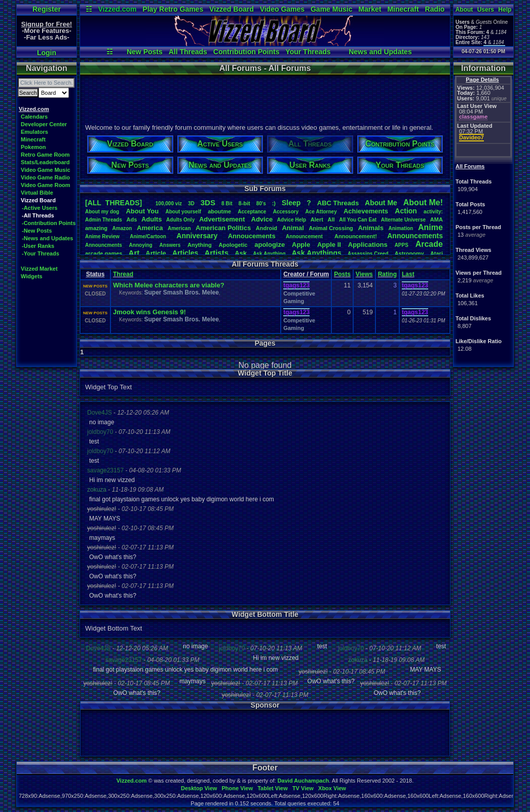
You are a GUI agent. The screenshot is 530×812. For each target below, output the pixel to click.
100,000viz (169, 204)
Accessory (286, 212)
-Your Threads (41, 253)
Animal (293, 228)
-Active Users (40, 208)
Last (408, 274)
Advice (262, 219)
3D (191, 204)
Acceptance (252, 212)
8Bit (227, 204)
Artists (216, 253)
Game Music (331, 9)
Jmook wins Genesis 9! (149, 312)
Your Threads (308, 52)
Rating (387, 274)
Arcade (429, 244)
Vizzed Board (232, 9)
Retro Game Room (45, 155)
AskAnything (269, 254)
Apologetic (233, 245)
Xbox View (332, 788)
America (150, 228)
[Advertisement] (264, 98)
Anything (200, 245)
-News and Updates (47, 238)
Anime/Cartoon (148, 236)
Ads (131, 219)
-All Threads (38, 215)
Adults (152, 219)
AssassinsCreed (368, 254)
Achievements (366, 211)
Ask (241, 253)
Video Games (282, 9)
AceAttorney (321, 212)
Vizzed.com (117, 9)
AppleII (329, 245)
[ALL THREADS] (113, 203)
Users (486, 10)
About (464, 10)
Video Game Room (46, 185)
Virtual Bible (37, 193)
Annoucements (252, 236)
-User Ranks (38, 246)
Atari (437, 253)
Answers (170, 245)
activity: (433, 212)
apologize (270, 245)
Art (134, 253)
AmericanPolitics (223, 228)
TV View (303, 788)
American (179, 228)
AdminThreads (104, 220)
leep (291, 203)
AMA (437, 219)
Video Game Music (46, 170)
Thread (123, 274)
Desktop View (199, 788)
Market (370, 9)
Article (156, 253)
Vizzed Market (39, 269)
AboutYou (142, 211)
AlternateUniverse (403, 220)
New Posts (145, 52)
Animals (371, 228)
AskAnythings (317, 253)
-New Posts (37, 231)
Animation (401, 228)
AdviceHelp (292, 220)
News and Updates (380, 52)
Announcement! (356, 236)
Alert (317, 219)
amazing (96, 228)
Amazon (122, 228)
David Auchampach (304, 781)
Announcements (415, 236)
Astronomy (409, 253)
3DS (208, 202)
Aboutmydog (102, 212)
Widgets (32, 276)
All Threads (188, 52)
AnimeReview (102, 236)
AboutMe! (423, 202)
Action (406, 211)
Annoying (141, 245)
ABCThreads (338, 203)
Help (505, 10)
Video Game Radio (45, 177)
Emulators (34, 132)
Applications (368, 245)
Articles (185, 253)
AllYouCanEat (358, 220)
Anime (430, 227)
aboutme (219, 211)
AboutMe (381, 203)
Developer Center (44, 124)
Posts (342, 274)
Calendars (34, 117)
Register (47, 9)
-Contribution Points (49, 223)
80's (261, 204)
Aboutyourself (183, 212)
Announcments (104, 245)
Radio (435, 9)
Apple (301, 245)
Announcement (305, 236)
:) (274, 203)
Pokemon (33, 147)
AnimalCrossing (331, 228)
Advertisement (223, 219)
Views (364, 274)
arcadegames (104, 253)
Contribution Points (247, 52)
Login (47, 53)
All (331, 219)
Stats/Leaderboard (45, 162)
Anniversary (197, 236)
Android (267, 228)
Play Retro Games (173, 9)
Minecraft (403, 9)
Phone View (237, 788)
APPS (402, 245)
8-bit (244, 203)
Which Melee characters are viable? (169, 285)
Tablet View (273, 788)
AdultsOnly (180, 220)
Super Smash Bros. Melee (181, 292)
